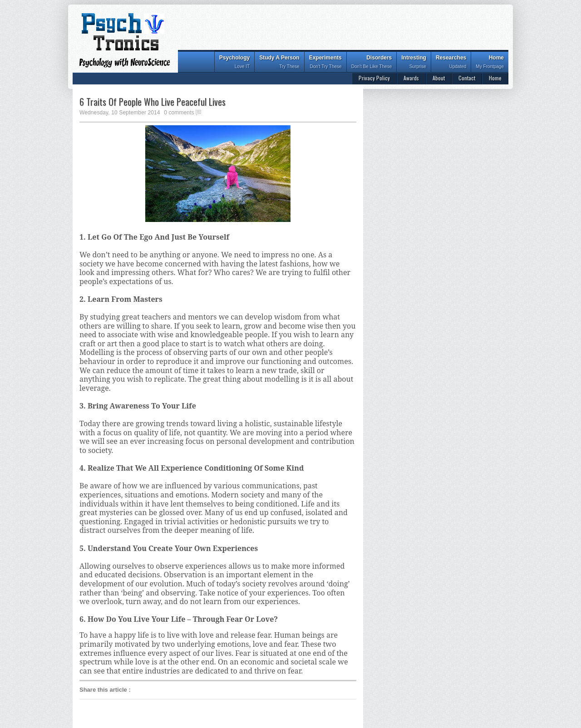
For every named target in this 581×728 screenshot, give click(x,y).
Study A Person (279, 63)
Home (490, 63)
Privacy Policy (374, 78)
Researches (451, 63)
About (439, 78)
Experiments (325, 63)
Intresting (414, 63)
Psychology (234, 63)
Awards (411, 78)
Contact (467, 78)
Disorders (372, 63)
